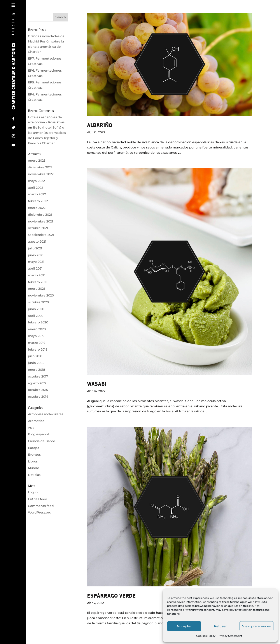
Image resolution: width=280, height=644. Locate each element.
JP (13, 32)
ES (13, 20)
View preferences (256, 626)
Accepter (184, 626)
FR (13, 26)
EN (13, 14)
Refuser (220, 626)
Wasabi (97, 384)
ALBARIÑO (100, 125)
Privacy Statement (230, 636)
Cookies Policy (206, 636)
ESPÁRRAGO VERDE (111, 595)
